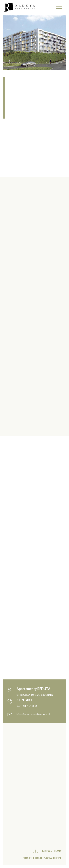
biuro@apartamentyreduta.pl (33, 714)
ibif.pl (57, 858)
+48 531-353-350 (27, 706)
